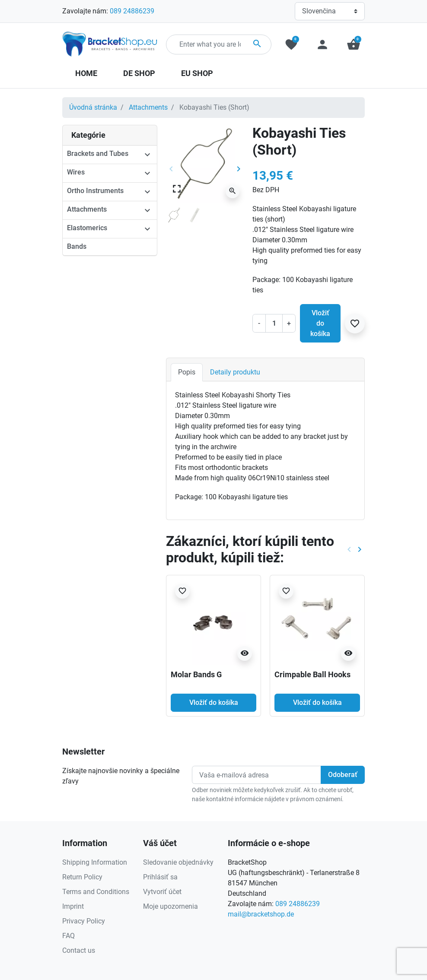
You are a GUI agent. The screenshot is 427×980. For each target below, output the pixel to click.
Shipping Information (95, 862)
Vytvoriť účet (162, 892)
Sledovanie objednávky (178, 862)
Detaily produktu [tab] (235, 372)
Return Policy (82, 877)
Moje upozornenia (170, 906)
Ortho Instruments (95, 191)
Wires (76, 172)
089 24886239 (132, 11)
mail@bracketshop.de (261, 914)
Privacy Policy (84, 921)
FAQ (69, 936)
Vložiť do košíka (320, 323)
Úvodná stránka (93, 107)
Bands (77, 246)
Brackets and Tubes (98, 154)
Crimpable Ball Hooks (312, 674)
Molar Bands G (196, 674)
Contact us (79, 950)
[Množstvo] (274, 323)
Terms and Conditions (96, 892)
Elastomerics (87, 228)
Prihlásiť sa (160, 877)
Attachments (148, 107)
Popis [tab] (187, 372)
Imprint (73, 906)
